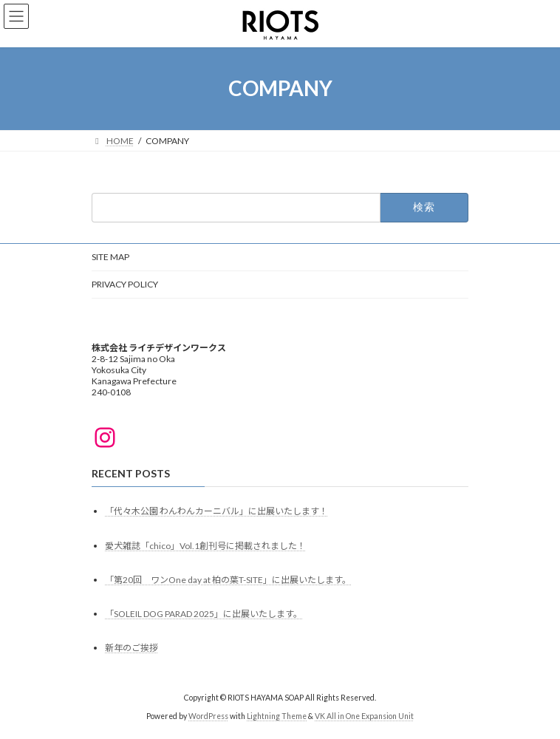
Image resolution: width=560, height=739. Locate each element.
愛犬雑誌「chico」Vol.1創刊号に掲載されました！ (205, 546)
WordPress (208, 716)
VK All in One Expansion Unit (364, 716)
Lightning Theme (277, 716)
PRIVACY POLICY (125, 284)
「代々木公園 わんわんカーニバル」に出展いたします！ (216, 512)
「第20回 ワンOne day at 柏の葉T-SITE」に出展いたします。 (228, 580)
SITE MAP (110, 257)
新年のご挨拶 (132, 648)
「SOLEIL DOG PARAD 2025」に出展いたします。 (204, 614)
